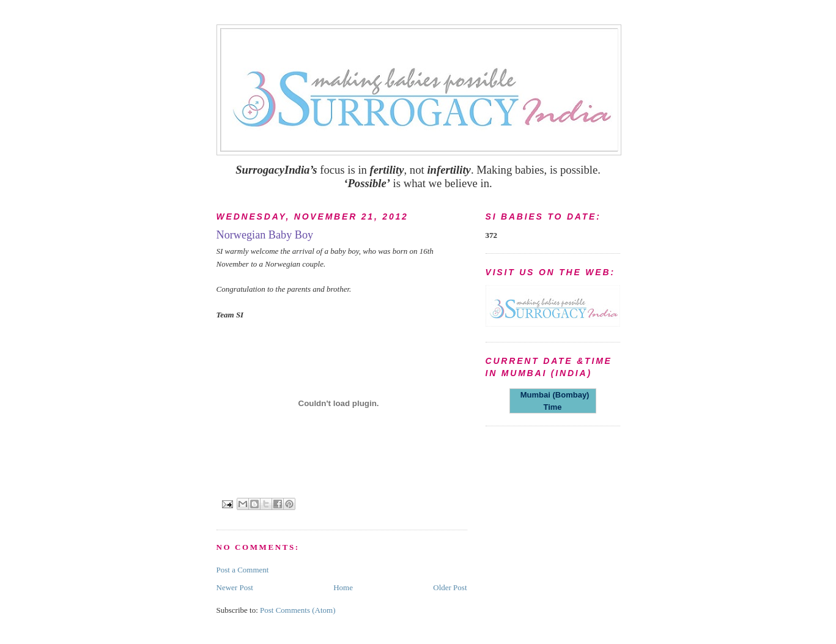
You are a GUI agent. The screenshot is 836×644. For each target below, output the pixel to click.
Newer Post (235, 587)
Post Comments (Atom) (298, 610)
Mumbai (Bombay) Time (553, 401)
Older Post (450, 587)
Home (343, 587)
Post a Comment (243, 570)
